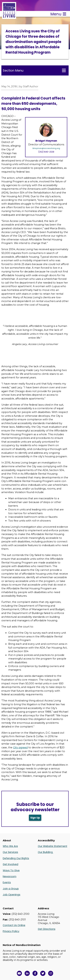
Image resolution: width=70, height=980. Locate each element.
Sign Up (35, 818)
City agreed (20, 747)
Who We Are (10, 846)
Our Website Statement (53, 846)
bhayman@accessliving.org (46, 148)
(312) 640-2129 (46, 152)
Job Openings (12, 895)
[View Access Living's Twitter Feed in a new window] (43, 973)
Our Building (46, 852)
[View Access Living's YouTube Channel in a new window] (19, 973)
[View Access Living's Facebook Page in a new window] (35, 973)
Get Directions (47, 929)
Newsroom (10, 876)
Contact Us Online (14, 925)
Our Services (10, 852)
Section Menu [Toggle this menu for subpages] (34, 70)
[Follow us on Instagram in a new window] (51, 973)
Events (7, 882)
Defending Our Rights (16, 858)
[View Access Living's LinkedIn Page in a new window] (27, 973)
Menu (58, 14)
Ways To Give (11, 870)
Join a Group (11, 889)
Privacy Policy (11, 931)
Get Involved (10, 864)
